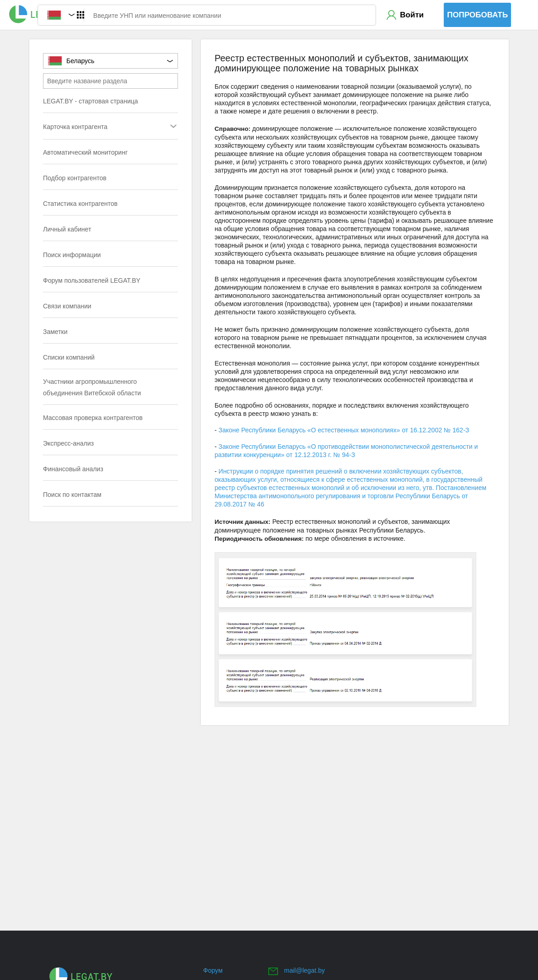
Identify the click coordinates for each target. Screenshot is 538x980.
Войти (412, 15)
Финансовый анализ (73, 469)
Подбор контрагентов (75, 178)
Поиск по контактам (72, 495)
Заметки (55, 332)
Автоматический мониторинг (85, 152)
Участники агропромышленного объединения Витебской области (92, 387)
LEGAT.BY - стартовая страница (91, 101)
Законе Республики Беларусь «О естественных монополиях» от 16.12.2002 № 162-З (344, 430)
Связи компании (67, 306)
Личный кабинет (67, 229)
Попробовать (477, 15)
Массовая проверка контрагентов (93, 418)
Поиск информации (72, 255)
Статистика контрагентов (80, 204)
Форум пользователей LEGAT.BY (92, 280)
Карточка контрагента (92, 127)
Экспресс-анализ (68, 443)
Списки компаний (69, 357)
